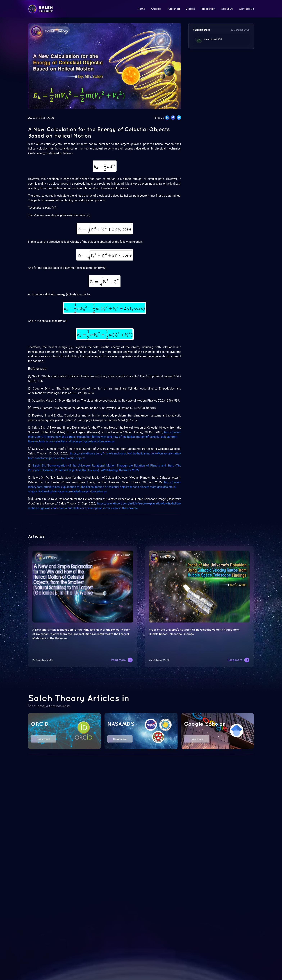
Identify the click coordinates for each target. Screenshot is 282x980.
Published (173, 9)
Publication (208, 9)
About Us (227, 9)
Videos (190, 9)
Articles (156, 9)
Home (141, 9)
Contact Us (246, 9)
